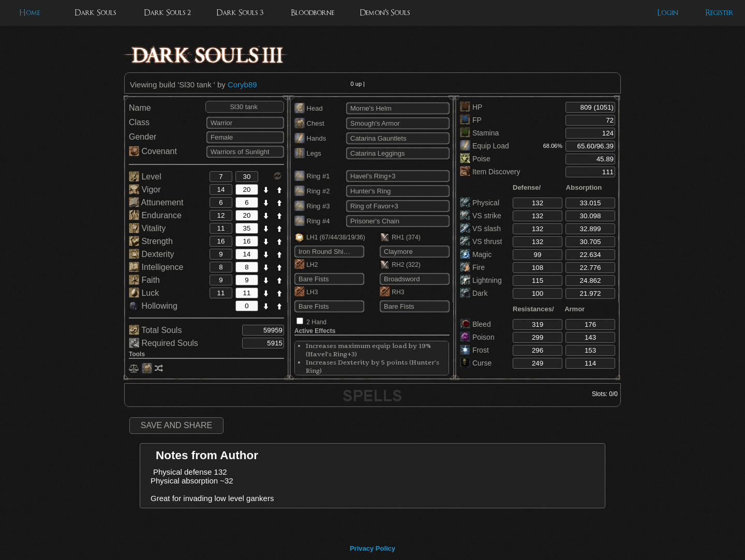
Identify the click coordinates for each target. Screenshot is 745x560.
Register (719, 13)
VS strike (481, 216)
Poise (475, 159)
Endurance (155, 215)
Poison (477, 337)
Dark (474, 293)
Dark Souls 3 (240, 13)
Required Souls (163, 343)
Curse (476, 363)
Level (145, 177)
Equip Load (485, 146)
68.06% (553, 146)
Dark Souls (95, 13)
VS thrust (481, 241)
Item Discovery (490, 172)
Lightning (481, 280)
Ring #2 (312, 191)
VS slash (480, 229)
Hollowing (153, 306)
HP (471, 107)
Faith (144, 280)
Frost (474, 350)
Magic (476, 254)
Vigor (145, 190)
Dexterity (152, 254)
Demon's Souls (385, 13)
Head (309, 108)
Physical (480, 203)
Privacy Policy (373, 548)
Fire (472, 267)
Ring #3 (312, 206)
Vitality (147, 228)
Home (29, 13)
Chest (309, 123)
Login (668, 13)
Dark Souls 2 (167, 13)
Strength (151, 241)
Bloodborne (312, 13)
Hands (310, 138)
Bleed (475, 324)
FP (471, 120)
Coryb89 (242, 85)
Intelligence (156, 267)
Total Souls (155, 330)
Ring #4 (312, 221)
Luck (144, 293)
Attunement (156, 202)
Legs (308, 153)
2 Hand (316, 322)
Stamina (479, 133)
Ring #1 (312, 176)
